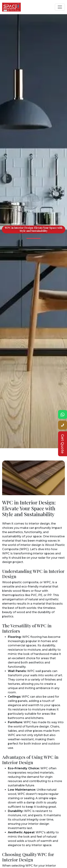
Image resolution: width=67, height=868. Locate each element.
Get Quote (63, 444)
